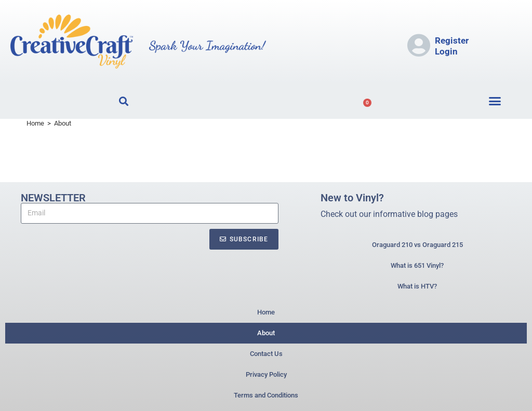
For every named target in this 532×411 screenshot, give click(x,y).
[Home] (35, 123)
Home (266, 312)
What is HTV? (417, 286)
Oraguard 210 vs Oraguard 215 (417, 245)
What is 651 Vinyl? (417, 265)
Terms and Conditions (266, 395)
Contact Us (266, 354)
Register (452, 40)
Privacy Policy (266, 374)
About (63, 123)
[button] (495, 101)
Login (446, 51)
